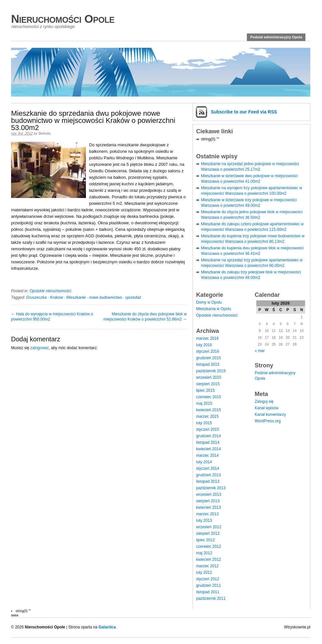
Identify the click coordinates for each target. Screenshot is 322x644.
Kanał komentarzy (270, 414)
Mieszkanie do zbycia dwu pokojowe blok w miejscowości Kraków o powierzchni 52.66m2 (145, 317)
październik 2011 (211, 598)
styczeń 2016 (208, 351)
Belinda (44, 133)
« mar (260, 351)
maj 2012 (204, 553)
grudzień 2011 (208, 585)
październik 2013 (211, 488)
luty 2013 (204, 520)
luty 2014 (204, 462)
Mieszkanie (76, 297)
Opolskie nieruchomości (50, 291)
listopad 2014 (208, 442)
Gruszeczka (36, 297)
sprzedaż (133, 297)
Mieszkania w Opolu (214, 309)
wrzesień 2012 (209, 527)
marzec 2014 (207, 455)
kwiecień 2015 (208, 410)
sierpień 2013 (208, 501)
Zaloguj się (264, 401)
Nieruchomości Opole (63, 19)
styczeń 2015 (208, 429)
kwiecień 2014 (208, 449)
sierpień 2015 (208, 384)
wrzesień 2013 (209, 494)
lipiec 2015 (205, 390)
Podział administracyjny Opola (276, 37)
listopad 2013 (208, 481)
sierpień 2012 (208, 533)
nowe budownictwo (106, 297)
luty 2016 (204, 345)
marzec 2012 (207, 566)
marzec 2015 (207, 416)
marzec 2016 (207, 338)
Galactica (107, 627)
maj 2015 (204, 403)
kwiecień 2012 (208, 559)
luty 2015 (204, 423)
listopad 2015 (208, 364)
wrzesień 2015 (209, 377)
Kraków (57, 297)
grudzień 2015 (208, 358)
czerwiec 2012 (209, 546)
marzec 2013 (207, 514)
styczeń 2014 (208, 468)
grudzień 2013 (208, 475)
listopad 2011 (208, 592)
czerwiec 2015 (209, 397)
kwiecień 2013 (208, 507)
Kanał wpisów (267, 408)
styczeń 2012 (208, 579)
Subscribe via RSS (244, 112)
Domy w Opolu (209, 302)
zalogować (40, 348)
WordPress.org (268, 421)
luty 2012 (204, 572)
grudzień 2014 (208, 436)
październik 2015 (211, 371)
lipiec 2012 (205, 540)
